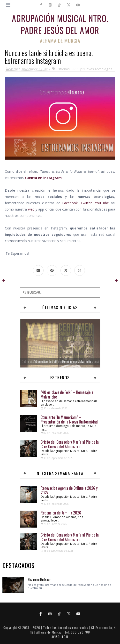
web (31, 209)
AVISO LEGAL (60, 637)
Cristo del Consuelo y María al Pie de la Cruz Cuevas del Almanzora (70, 444)
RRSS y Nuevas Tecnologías (92, 69)
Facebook (70, 203)
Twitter (86, 203)
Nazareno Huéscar (39, 579)
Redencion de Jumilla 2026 (61, 513)
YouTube (102, 203)
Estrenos (63, 69)
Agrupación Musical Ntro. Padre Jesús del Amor (60, 24)
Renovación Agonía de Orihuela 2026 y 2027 (69, 490)
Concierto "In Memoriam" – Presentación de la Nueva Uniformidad (69, 420)
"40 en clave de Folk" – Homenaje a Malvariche (67, 395)
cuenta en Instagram (43, 178)
